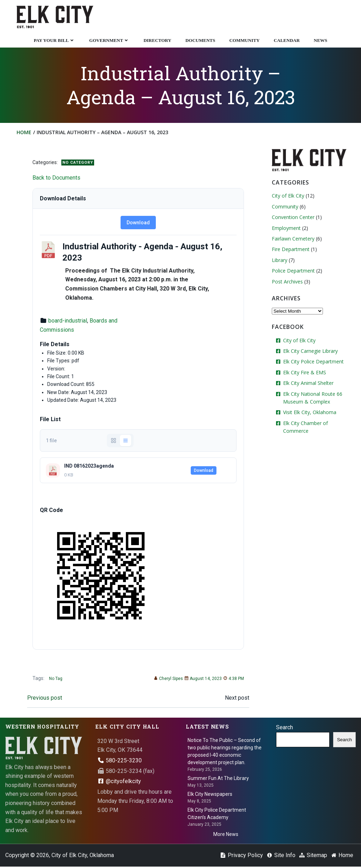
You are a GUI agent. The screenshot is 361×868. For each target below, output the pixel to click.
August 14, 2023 (202, 679)
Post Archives (287, 282)
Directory (157, 40)
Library (279, 260)
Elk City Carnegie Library (310, 352)
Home (24, 133)
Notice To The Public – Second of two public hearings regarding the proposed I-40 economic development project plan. (225, 752)
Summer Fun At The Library (218, 779)
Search (284, 728)
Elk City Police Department (313, 362)
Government (109, 40)
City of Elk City (288, 196)
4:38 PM (233, 679)
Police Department (293, 271)
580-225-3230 (120, 761)
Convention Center (293, 218)
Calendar (287, 40)
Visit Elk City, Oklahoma (309, 413)
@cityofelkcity (119, 782)
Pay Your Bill (54, 40)
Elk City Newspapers (210, 795)
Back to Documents (57, 178)
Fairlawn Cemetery (293, 239)
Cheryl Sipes (168, 679)
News (320, 40)
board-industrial (68, 321)
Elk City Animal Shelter (308, 384)
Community (244, 40)
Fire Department (290, 250)
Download (138, 223)
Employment (286, 228)
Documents (200, 40)
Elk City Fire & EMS (304, 373)
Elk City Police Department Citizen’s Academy (217, 815)
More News (226, 835)
